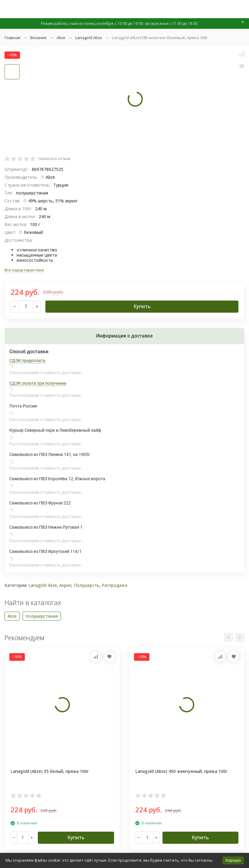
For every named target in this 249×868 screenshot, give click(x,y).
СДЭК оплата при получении (38, 383)
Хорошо (233, 860)
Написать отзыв (54, 158)
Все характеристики (24, 270)
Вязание (38, 38)
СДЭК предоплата (27, 361)
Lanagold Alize (89, 38)
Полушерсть (87, 585)
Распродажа (114, 585)
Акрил (65, 585)
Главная (12, 38)
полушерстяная (42, 616)
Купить (142, 306)
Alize (61, 38)
